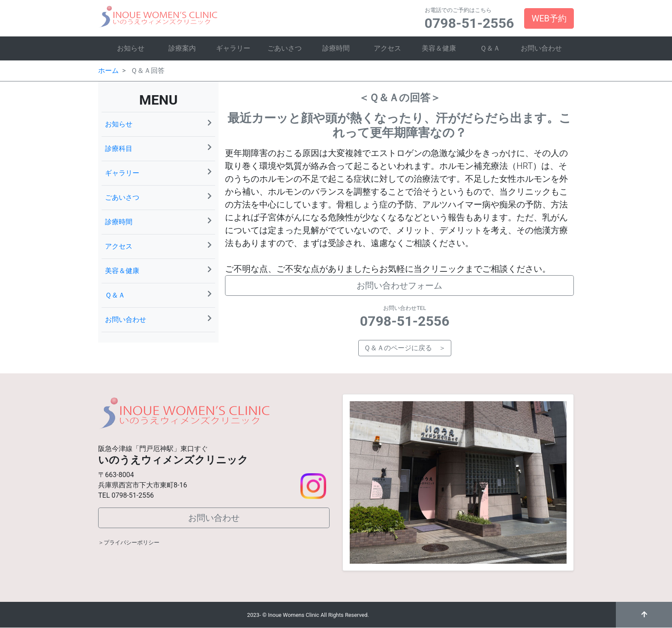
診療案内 (182, 48)
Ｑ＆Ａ (490, 48)
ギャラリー (233, 48)
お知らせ (131, 48)
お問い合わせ (541, 48)
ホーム (108, 71)
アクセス (387, 48)
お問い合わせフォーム (399, 285)
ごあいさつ (285, 48)
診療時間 (336, 48)
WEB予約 (549, 18)
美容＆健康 (439, 48)
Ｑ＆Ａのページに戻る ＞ (405, 348)
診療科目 (158, 148)
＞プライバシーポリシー (129, 542)
